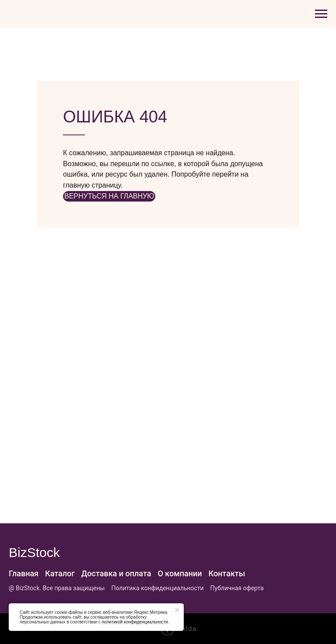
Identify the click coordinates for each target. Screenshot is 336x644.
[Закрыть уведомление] (177, 610)
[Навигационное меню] (321, 14)
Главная (24, 573)
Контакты (227, 573)
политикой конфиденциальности (134, 622)
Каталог (60, 573)
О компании (180, 573)
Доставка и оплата (116, 573)
